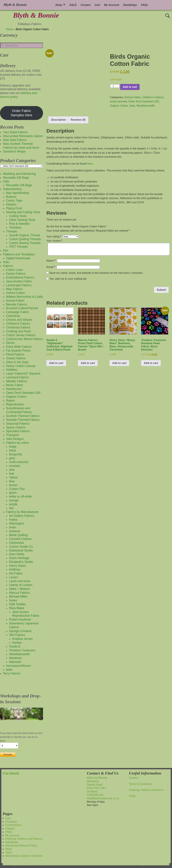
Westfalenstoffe (146, 106)
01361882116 (95, 795)
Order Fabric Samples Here (21, 113)
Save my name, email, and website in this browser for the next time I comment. (96, 273)
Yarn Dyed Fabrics (15, 132)
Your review (55, 241)
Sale (132, 106)
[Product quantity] (115, 86)
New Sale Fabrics (15, 140)
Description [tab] (58, 120)
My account (12, 835)
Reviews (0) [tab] (78, 120)
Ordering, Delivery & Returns (146, 790)
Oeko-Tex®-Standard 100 (144, 101)
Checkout (11, 822)
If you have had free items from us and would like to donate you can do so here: (21, 737)
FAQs (144, 5)
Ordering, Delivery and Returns (24, 839)
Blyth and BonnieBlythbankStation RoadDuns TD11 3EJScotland (97, 785)
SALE (73, 5)
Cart (97, 5)
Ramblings (130, 5)
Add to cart (130, 87)
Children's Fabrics (153, 97)
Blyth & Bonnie (36, 15)
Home (9, 29)
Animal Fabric (133, 97)
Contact (86, 5)
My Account (112, 5)
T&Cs (9, 852)
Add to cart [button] (56, 363)
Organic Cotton (119, 106)
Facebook (11, 773)
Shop (59, 5)
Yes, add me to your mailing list (66, 279)
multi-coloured (118, 101)
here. (90, 164)
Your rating (54, 237)
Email (51, 267)
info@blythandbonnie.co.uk (103, 798)
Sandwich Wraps (14, 151)
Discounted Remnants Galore (23, 136)
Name (51, 261)
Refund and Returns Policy (21, 846)
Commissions (13, 825)
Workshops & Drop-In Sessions (24, 856)
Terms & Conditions (141, 784)
